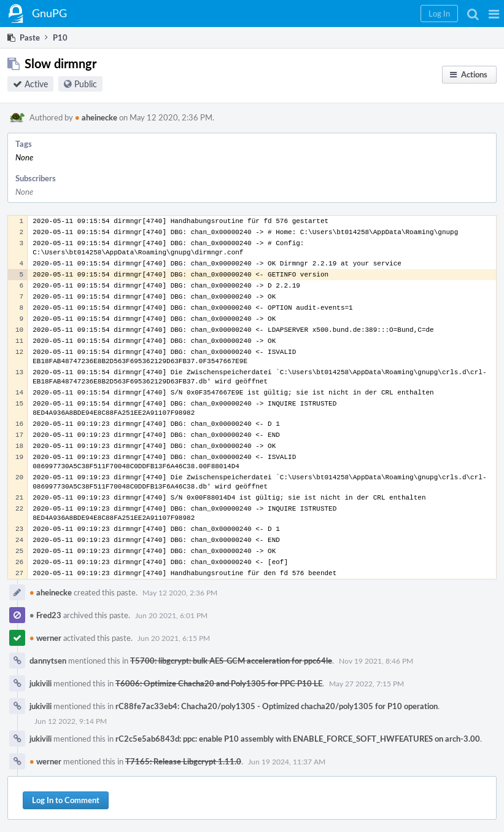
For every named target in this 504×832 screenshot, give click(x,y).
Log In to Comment (66, 800)
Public (86, 84)
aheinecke (96, 117)
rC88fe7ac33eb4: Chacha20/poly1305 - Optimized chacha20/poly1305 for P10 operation (277, 706)
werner (45, 638)
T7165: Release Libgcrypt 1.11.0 (183, 761)
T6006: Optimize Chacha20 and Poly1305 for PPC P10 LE (219, 683)
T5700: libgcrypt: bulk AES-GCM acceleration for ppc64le (231, 661)
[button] (494, 14)
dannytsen (48, 661)
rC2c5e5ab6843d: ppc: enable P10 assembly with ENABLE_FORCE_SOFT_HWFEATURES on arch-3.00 (298, 739)
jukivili (41, 683)
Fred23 (45, 615)
